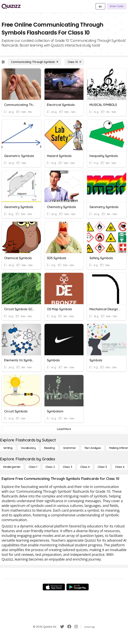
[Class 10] (74, 62)
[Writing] (8, 448)
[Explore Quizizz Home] (11, 6)
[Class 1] (33, 467)
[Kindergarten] (12, 467)
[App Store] (54, 587)
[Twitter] (62, 627)
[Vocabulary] (28, 448)
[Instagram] (76, 627)
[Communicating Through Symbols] (35, 62)
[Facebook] (69, 627)
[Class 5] (102, 467)
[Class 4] (85, 467)
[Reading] (49, 448)
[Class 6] (120, 467)
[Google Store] (78, 587)
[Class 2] (50, 467)
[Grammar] (70, 448)
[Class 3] (67, 467)
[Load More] (64, 429)
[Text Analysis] (93, 448)
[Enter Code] (117, 6)
